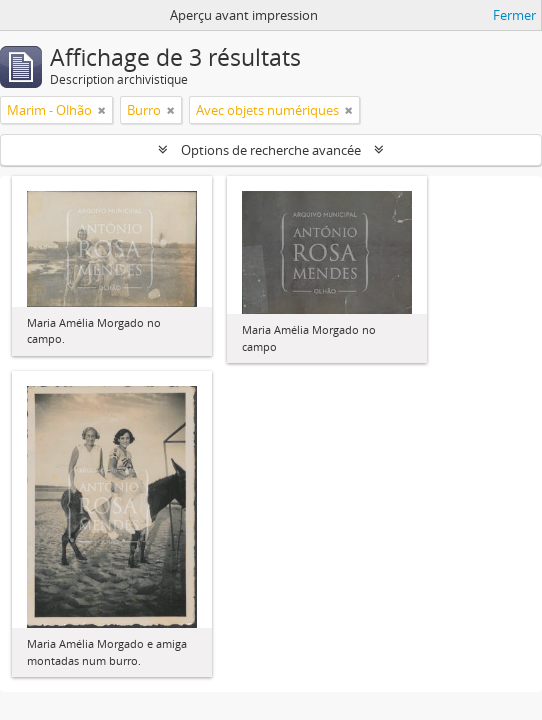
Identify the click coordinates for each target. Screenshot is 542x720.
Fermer (514, 15)
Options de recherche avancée (271, 150)
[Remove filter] (102, 110)
